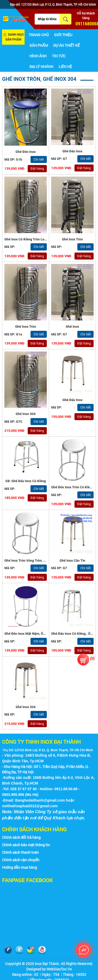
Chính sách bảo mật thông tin (26, 845)
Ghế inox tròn (72, 239)
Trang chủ (39, 35)
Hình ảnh (38, 56)
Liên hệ (65, 66)
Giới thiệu (63, 35)
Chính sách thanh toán (20, 852)
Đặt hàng (37, 168)
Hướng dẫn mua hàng (20, 867)
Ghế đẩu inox (72, 400)
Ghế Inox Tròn (25, 327)
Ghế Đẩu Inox (72, 151)
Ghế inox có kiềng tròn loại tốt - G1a (33, 239)
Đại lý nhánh (41, 66)
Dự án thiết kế (66, 45)
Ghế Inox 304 (26, 414)
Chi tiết (39, 159)
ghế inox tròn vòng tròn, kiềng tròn (32, 560)
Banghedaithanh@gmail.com (40, 800)
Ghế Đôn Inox (26, 152)
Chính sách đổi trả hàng (21, 837)
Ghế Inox (72, 327)
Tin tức (59, 56)
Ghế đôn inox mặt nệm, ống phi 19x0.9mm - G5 (41, 634)
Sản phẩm (39, 45)
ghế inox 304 (26, 707)
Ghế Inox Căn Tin (73, 560)
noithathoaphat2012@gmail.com (30, 806)
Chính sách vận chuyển (21, 860)
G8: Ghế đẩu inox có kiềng (26, 481)
